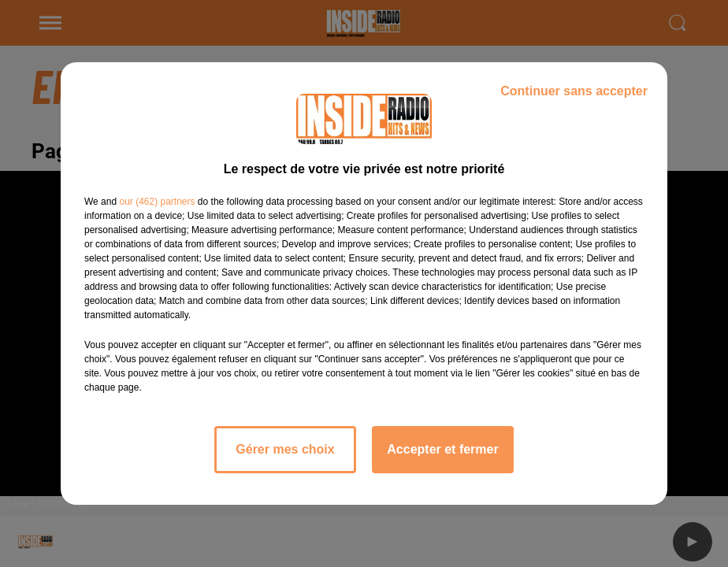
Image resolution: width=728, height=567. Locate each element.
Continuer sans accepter (574, 91)
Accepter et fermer (442, 449)
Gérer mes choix (285, 449)
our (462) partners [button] (157, 202)
